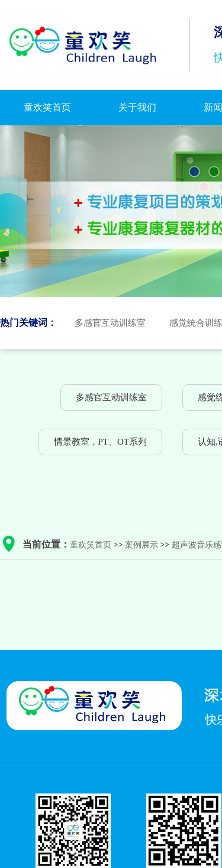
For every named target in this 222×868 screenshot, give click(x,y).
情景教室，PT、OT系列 (101, 442)
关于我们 (137, 107)
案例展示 (141, 545)
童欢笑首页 (47, 107)
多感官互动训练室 (110, 323)
